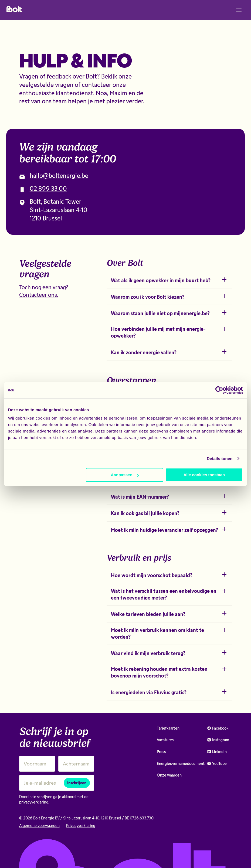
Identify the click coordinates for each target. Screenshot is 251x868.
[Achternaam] (76, 764)
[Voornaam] (37, 764)
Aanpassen (125, 475)
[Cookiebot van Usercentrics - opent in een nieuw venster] (219, 390)
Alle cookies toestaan (204, 475)
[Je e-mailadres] (57, 783)
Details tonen (220, 459)
